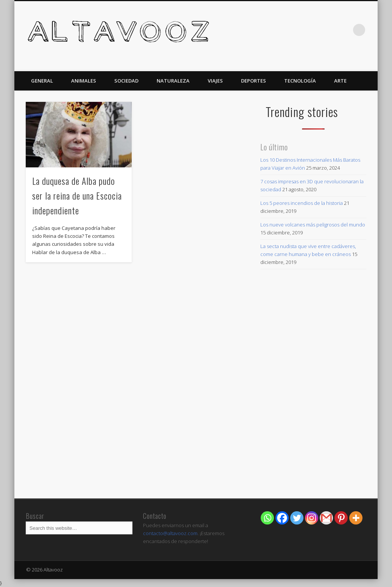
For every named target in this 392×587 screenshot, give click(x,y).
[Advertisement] (313, 439)
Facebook (328, 30)
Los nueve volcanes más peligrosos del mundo (313, 225)
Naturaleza (173, 81)
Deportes (254, 81)
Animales (84, 81)
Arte (340, 81)
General (42, 81)
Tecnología (300, 81)
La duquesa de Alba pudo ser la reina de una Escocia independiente (77, 195)
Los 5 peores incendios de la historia (302, 203)
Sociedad (126, 81)
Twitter (344, 30)
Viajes (215, 81)
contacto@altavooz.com (170, 533)
